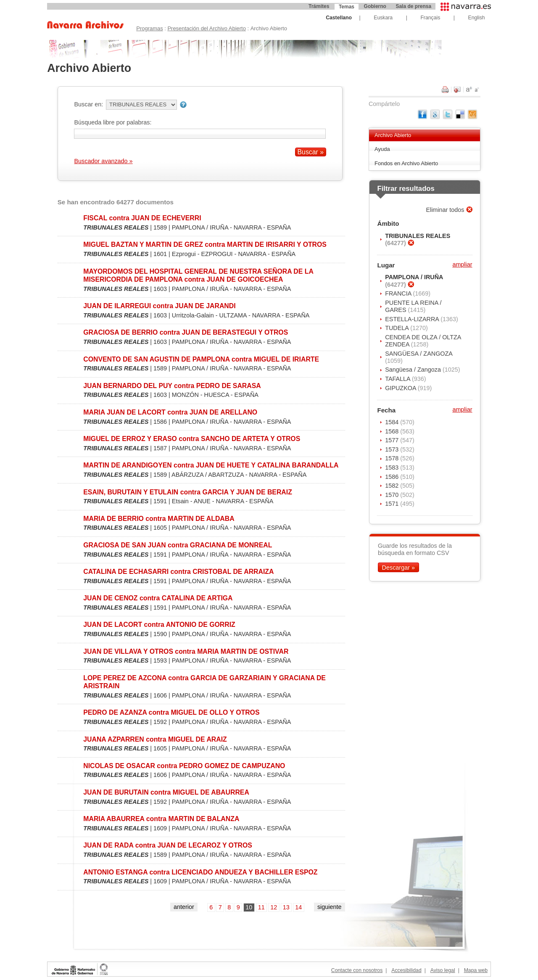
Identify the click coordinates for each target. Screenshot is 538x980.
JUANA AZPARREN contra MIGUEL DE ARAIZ (155, 739)
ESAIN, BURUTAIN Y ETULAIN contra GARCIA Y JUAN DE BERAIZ (188, 492)
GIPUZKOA (401, 388)
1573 (393, 449)
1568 (393, 431)
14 (298, 907)
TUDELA (398, 328)
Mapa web (476, 970)
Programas (149, 28)
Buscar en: (88, 104)
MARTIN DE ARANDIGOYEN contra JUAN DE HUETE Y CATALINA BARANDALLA (211, 465)
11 (261, 907)
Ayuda (382, 149)
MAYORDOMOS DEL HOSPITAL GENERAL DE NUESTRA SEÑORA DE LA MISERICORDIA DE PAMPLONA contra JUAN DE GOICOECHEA (198, 275)
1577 (393, 440)
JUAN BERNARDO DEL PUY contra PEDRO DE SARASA (172, 386)
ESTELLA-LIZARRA (413, 319)
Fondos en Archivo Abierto (406, 163)
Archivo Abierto (393, 135)
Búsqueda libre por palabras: (113, 122)
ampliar (462, 264)
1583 (393, 468)
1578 (393, 458)
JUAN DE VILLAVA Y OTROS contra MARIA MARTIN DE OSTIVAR (186, 651)
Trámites (319, 6)
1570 (393, 495)
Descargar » (398, 568)
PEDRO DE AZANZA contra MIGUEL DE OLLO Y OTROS (171, 712)
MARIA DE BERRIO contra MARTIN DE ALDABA (159, 519)
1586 (393, 477)
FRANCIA (399, 293)
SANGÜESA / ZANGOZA (419, 354)
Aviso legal (443, 970)
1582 (393, 486)
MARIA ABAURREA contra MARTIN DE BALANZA (161, 819)
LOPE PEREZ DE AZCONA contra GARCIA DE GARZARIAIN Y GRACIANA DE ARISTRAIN (204, 682)
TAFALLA (398, 379)
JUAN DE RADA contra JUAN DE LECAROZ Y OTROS (168, 845)
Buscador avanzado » (103, 161)
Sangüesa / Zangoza (414, 370)
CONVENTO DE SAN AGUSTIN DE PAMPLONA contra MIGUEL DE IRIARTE (201, 359)
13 (286, 907)
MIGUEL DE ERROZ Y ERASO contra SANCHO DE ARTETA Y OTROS (192, 439)
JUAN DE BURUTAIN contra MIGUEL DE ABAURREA (166, 792)
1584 (393, 422)
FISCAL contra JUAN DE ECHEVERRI (142, 218)
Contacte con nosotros (357, 970)
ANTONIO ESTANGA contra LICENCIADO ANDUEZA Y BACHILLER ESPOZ (200, 872)
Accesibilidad (406, 970)
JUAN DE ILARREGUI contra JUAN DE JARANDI (159, 306)
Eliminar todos (446, 210)
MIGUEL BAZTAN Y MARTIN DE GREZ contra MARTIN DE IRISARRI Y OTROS (205, 244)
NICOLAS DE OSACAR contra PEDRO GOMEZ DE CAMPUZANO (184, 766)
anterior (184, 907)
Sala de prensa (413, 6)
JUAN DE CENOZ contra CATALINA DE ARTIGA (158, 598)
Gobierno (375, 6)
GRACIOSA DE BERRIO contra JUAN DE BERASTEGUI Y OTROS (186, 332)
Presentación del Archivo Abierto (207, 28)
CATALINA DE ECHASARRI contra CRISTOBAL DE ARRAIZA (178, 572)
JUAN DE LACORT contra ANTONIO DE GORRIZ (159, 625)
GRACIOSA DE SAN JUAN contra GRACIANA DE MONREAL (178, 545)
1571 (393, 504)
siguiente (330, 907)
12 (274, 907)
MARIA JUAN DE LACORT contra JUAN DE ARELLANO (170, 412)
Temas (347, 7)
